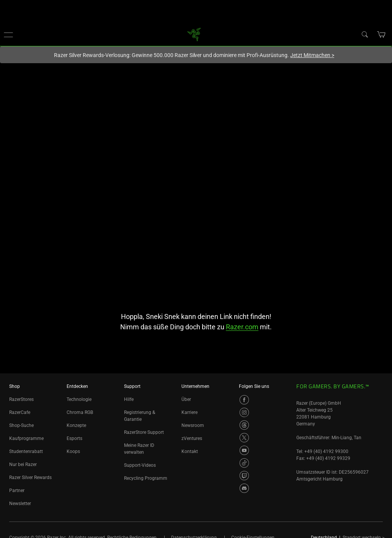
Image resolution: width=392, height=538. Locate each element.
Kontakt (190, 451)
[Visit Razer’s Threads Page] (244, 425)
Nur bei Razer (23, 464)
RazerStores (21, 399)
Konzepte (76, 425)
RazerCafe (20, 412)
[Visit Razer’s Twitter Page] (244, 438)
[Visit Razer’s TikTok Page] (244, 463)
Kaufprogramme (26, 438)
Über (186, 399)
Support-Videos (140, 465)
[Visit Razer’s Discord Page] (244, 488)
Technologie (79, 399)
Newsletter (20, 504)
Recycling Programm (146, 478)
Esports (74, 438)
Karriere (189, 412)
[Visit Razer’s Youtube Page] (244, 450)
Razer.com (242, 327)
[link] (194, 34)
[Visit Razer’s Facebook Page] (244, 400)
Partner (17, 491)
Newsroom (193, 425)
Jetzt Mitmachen (312, 55)
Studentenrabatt (26, 451)
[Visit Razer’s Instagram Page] (244, 412)
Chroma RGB (80, 412)
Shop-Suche (21, 425)
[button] (8, 34)
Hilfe (129, 399)
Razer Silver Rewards (30, 477)
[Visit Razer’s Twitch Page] (244, 476)
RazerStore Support (144, 432)
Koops (73, 451)
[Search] (364, 34)
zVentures (192, 438)
